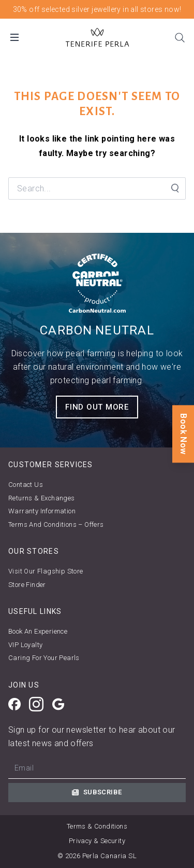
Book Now (183, 434)
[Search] (180, 37)
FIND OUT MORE (97, 407)
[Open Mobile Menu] (14, 37)
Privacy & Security (97, 841)
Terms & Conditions (97, 826)
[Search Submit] (174, 188)
